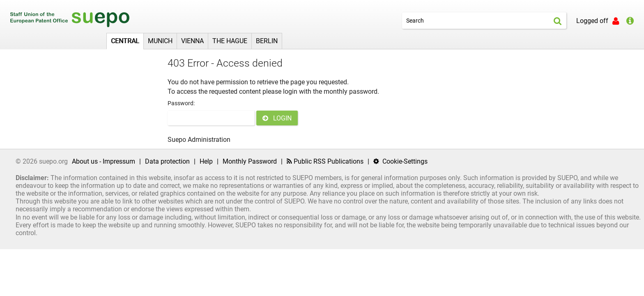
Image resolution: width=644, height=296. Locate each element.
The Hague (230, 41)
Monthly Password (250, 161)
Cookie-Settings (400, 161)
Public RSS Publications (325, 161)
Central (125, 41)
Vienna (192, 41)
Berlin (267, 41)
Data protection (167, 161)
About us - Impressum (103, 161)
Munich (160, 41)
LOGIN (277, 118)
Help (206, 161)
